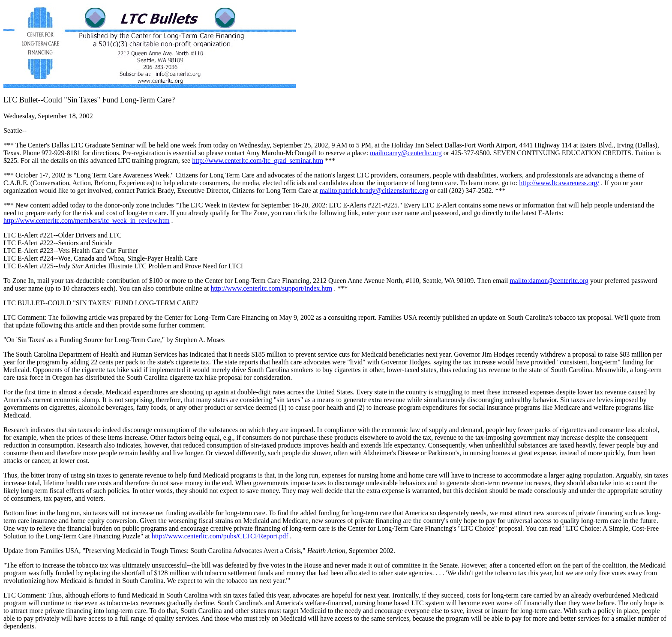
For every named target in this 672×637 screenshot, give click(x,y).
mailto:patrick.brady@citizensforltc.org (374, 191)
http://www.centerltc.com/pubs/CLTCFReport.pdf (220, 536)
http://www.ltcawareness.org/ (559, 183)
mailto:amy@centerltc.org (406, 153)
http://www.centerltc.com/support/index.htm (271, 288)
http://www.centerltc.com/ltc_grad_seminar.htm (258, 161)
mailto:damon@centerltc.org (549, 281)
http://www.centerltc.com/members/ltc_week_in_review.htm (87, 221)
